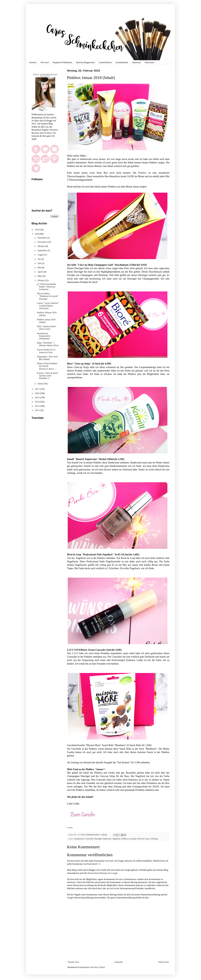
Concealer (89, 839)
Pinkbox (141, 173)
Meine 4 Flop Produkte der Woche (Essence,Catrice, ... (47, 366)
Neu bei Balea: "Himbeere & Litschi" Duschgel (48, 296)
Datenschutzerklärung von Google (102, 873)
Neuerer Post (73, 962)
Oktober (41, 246)
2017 (37, 389)
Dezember (42, 238)
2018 (37, 234)
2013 (37, 406)
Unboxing (154, 839)
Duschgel (98, 839)
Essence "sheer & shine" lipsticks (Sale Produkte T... (48, 376)
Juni (40, 263)
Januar (41, 384)
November (42, 242)
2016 (37, 393)
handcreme (107, 839)
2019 (37, 230)
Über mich (45, 62)
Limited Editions (105, 62)
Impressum (136, 62)
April (40, 272)
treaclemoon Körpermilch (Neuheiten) (44, 336)
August (41, 255)
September (42, 250)
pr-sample (133, 839)
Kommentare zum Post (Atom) (91, 967)
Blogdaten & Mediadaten (63, 62)
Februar (41, 280)
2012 (37, 410)
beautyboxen (79, 839)
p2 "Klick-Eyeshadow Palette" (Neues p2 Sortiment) (47, 287)
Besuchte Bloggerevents (85, 62)
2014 (37, 402)
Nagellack (116, 839)
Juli (39, 259)
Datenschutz (149, 62)
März (40, 276)
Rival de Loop (143, 839)
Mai (40, 268)
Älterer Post (164, 962)
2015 (37, 398)
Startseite (33, 62)
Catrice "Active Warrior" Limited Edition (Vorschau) (48, 306)
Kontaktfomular (122, 62)
